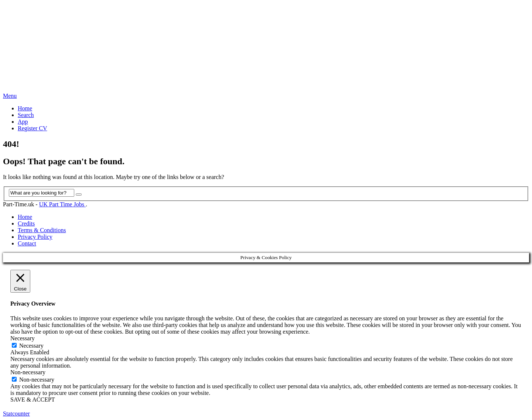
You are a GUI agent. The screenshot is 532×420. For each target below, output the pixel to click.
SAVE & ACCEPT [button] (33, 400)
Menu (10, 96)
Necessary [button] (23, 338)
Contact (27, 243)
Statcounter (16, 414)
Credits (26, 223)
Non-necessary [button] (28, 372)
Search (26, 115)
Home (25, 108)
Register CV (33, 128)
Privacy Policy (35, 237)
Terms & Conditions (42, 230)
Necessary (31, 346)
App (23, 122)
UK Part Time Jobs (62, 204)
